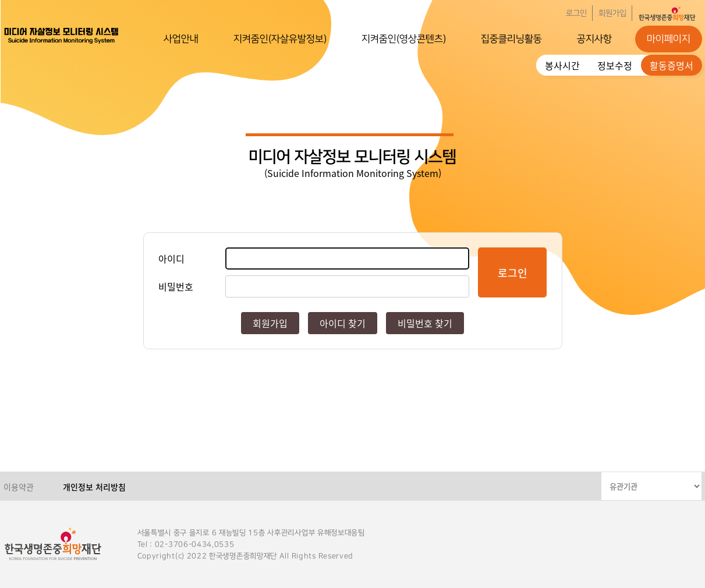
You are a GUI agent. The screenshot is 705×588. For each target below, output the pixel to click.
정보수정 (615, 65)
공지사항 (594, 39)
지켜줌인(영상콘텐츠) (404, 39)
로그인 (576, 13)
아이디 (171, 258)
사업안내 (181, 39)
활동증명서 (672, 65)
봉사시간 (562, 65)
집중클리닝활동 (511, 39)
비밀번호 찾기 (425, 323)
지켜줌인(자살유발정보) (280, 39)
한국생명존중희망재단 (62, 35)
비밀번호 (176, 286)
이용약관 (19, 487)
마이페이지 (669, 39)
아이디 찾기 (343, 323)
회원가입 (612, 13)
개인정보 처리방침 (94, 487)
